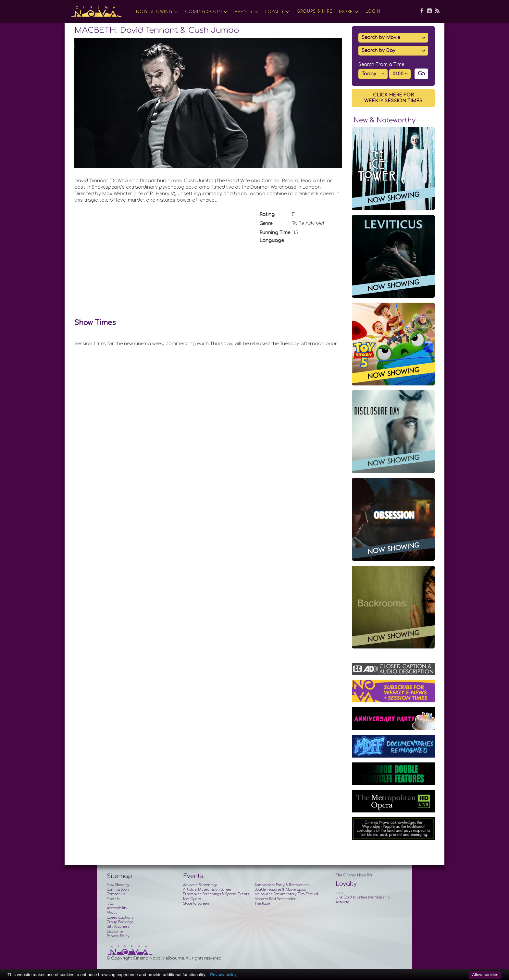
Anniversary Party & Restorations (282, 885)
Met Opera (192, 899)
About (112, 913)
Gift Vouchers (118, 927)
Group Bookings (120, 922)
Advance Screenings (200, 885)
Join (339, 893)
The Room (263, 904)
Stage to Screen (196, 904)
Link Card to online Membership (363, 897)
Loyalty (278, 12)
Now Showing (157, 12)
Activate (342, 902)
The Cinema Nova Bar (354, 875)
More (349, 12)
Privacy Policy (118, 936)
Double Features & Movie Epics (280, 890)
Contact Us (116, 894)
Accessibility (117, 908)
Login (373, 11)
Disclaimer (116, 931)
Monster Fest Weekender (275, 899)
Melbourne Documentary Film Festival (286, 894)
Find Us (113, 899)
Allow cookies (485, 975)
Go (421, 74)
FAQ (110, 904)
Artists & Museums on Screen (208, 890)
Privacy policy (223, 975)
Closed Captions (120, 917)
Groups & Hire (315, 11)
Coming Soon (207, 12)
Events (247, 12)
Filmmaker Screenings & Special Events (216, 894)
